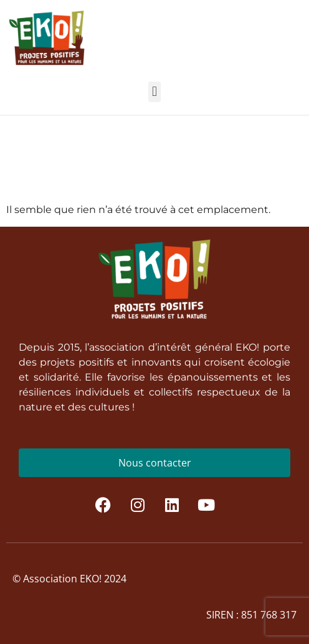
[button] (154, 92)
